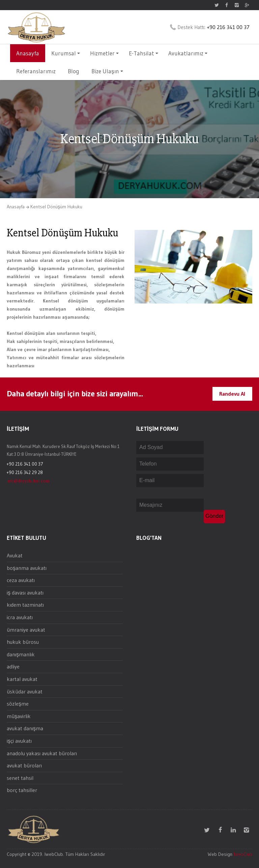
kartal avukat (22, 679)
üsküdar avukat (25, 691)
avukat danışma (25, 728)
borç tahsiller (22, 790)
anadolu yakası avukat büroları (42, 753)
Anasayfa (28, 53)
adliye (13, 666)
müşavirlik (19, 716)
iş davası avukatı (25, 593)
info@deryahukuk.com (28, 481)
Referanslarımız (36, 71)
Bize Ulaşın (107, 71)
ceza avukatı (21, 580)
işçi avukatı (19, 741)
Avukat (15, 555)
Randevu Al (232, 394)
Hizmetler (104, 53)
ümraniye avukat (26, 630)
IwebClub (243, 854)
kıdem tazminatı (25, 605)
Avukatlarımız (188, 53)
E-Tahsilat (143, 53)
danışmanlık (21, 654)
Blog (74, 71)
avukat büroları (24, 765)
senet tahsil (20, 778)
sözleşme (18, 704)
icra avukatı (20, 617)
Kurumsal (66, 53)
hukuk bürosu (23, 642)
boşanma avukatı (27, 568)
